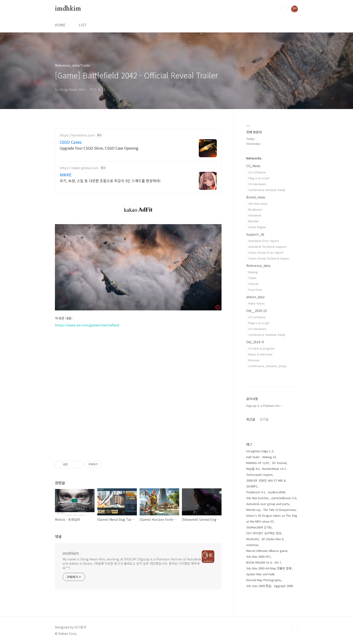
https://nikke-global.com (79, 168)
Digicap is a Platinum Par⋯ (264, 406)
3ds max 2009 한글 (259, 586)
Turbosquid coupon (259, 474)
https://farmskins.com (77, 135)
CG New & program (261, 348)
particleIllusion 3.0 (284, 498)
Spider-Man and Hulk (260, 574)
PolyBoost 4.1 (256, 492)
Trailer (252, 278)
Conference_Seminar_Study (267, 366)
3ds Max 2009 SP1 (258, 556)
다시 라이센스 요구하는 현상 (264, 533)
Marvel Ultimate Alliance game (267, 551)
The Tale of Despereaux (279, 510)
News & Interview (260, 354)
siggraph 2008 (283, 586)
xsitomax (252, 545)
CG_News (253, 166)
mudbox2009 (276, 492)
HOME (60, 25)
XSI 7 (278, 562)
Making (253, 272)
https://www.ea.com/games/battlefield (87, 325)
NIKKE (66, 175)
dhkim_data (255, 297)
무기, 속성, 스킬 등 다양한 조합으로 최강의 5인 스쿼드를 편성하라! (110, 181)
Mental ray (253, 510)
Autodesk (255, 215)
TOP (294, 629)
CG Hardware (257, 184)
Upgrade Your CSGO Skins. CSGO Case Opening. (99, 148)
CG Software (257, 172)
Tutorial (253, 284)
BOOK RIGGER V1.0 (259, 562)
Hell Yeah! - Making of (261, 457)
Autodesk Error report (264, 241)
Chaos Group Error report (266, 252)
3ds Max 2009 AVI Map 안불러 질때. (269, 568)
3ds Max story (258, 204)
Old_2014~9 (255, 342)
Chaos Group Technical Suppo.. (269, 258)
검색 (284, 9)
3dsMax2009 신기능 (259, 527)
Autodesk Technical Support (267, 247)
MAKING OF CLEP (258, 463)
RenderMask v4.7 (274, 469)
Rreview (254, 360)
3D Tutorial (279, 463)
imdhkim (68, 9)
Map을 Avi (253, 469)
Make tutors (257, 303)
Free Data (255, 290)
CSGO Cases (71, 142)
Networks (254, 158)
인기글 (264, 419)
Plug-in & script (259, 178)
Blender (254, 221)
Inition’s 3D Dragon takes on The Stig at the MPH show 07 (272, 518)
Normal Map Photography (264, 580)
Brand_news (256, 197)
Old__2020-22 (257, 311)
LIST (83, 25)
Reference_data (258, 266)
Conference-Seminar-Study (267, 190)
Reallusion (255, 209)
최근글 (251, 419)
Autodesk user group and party (268, 504)
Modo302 (252, 539)
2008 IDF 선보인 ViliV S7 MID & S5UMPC (266, 483)
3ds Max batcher (258, 498)
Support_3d (255, 234)
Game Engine (257, 227)
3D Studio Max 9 (272, 539)
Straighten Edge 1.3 (260, 451)
